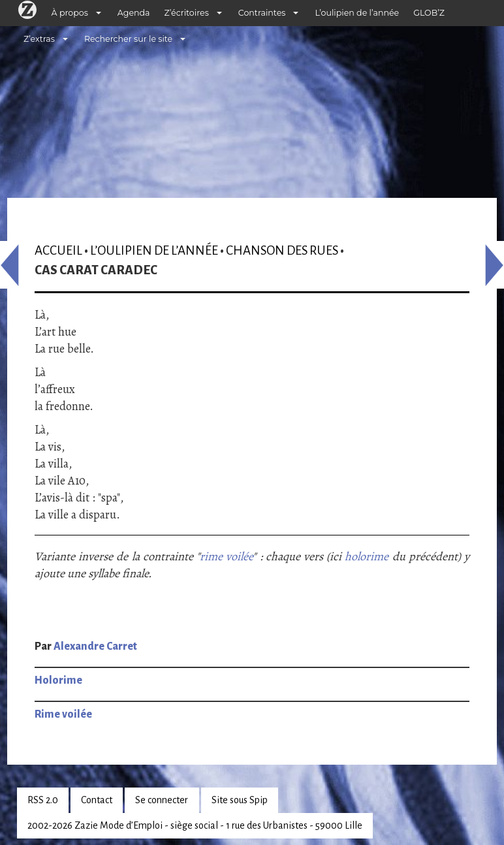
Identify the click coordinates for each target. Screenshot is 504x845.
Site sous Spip (240, 800)
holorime (367, 556)
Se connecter (162, 800)
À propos (70, 13)
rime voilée (226, 556)
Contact (97, 800)
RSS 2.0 (43, 800)
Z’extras (39, 39)
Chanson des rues (282, 250)
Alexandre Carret (95, 646)
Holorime (58, 680)
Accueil (58, 250)
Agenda (134, 13)
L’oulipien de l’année (357, 13)
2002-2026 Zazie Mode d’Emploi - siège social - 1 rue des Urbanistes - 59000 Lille (195, 825)
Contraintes (262, 13)
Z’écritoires (187, 13)
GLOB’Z (429, 13)
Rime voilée (63, 714)
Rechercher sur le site (128, 39)
